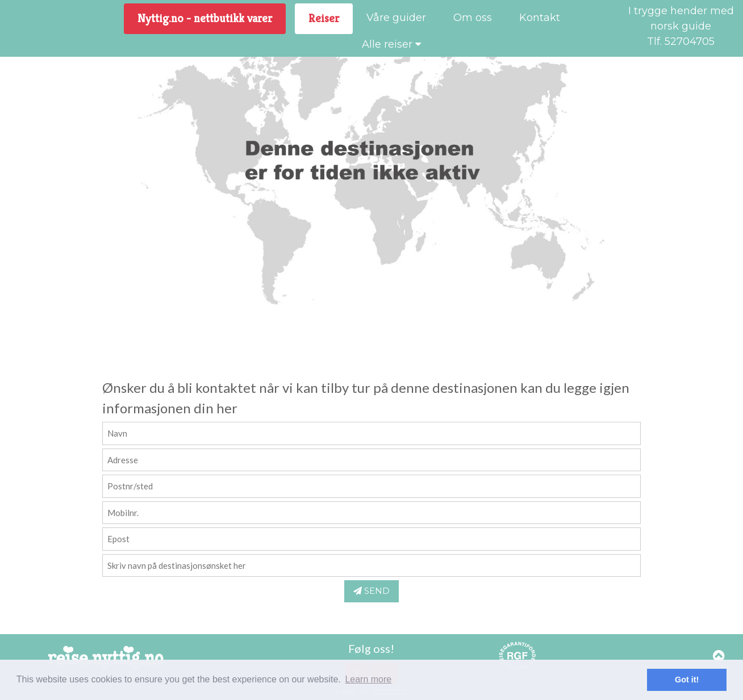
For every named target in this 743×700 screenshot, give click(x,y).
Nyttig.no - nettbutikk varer (205, 18)
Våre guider (396, 18)
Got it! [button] (687, 680)
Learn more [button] (368, 679)
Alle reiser (391, 44)
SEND (372, 591)
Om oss (473, 18)
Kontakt (540, 18)
